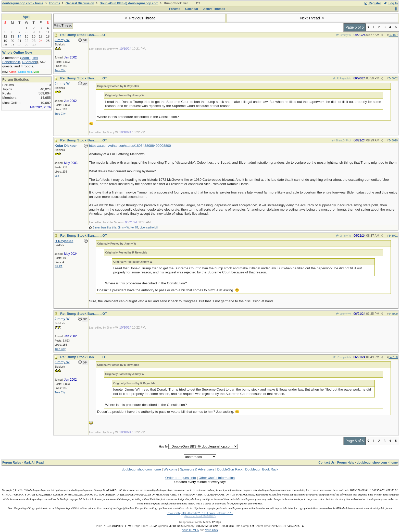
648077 (393, 35)
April (27, 17)
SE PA (59, 266)
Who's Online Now (17, 52)
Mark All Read (34, 463)
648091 (393, 236)
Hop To (163, 446)
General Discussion (80, 3)
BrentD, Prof (341, 140)
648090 (393, 140)
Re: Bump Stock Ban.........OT (84, 35)
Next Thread (313, 18)
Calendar (192, 9)
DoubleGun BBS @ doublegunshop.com (129, 3)
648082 (393, 78)
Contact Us (326, 463)
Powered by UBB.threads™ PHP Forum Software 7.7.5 (200, 513)
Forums (54, 3)
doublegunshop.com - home (23, 3)
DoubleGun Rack (230, 469)
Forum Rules (12, 463)
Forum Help (346, 463)
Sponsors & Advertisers (197, 469)
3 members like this (105, 227)
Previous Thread (140, 18)
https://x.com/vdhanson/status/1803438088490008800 (130, 146)
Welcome (170, 469)
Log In (391, 3)
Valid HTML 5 (190, 530)
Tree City (60, 70)
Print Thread (63, 25)
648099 (393, 314)
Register (372, 3)
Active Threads (214, 9)
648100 (393, 357)
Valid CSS (211, 530)
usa (57, 176)
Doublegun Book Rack (262, 469)
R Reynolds (342, 78)
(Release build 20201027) (200, 516)
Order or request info (181, 478)
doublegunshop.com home (141, 469)
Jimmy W (343, 35)
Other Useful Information (217, 478)
